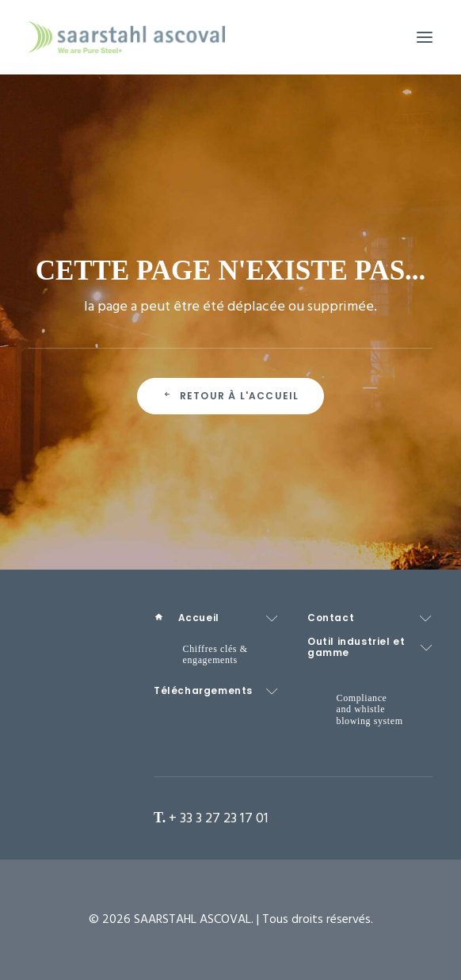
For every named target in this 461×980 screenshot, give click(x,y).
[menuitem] (216, 618)
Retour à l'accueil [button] (231, 396)
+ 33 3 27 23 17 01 (219, 819)
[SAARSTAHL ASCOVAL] (127, 37)
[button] (425, 37)
